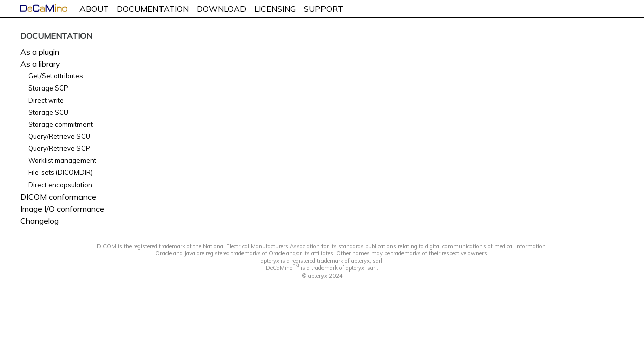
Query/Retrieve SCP (59, 148)
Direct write (46, 100)
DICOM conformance (58, 197)
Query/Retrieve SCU (59, 136)
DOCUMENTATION (153, 9)
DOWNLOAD (221, 9)
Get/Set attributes (56, 76)
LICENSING (275, 9)
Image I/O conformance (62, 209)
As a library (40, 64)
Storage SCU (48, 112)
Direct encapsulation (60, 185)
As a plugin (40, 52)
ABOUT (94, 9)
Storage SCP (48, 88)
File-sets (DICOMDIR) (60, 172)
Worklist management (62, 160)
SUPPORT (324, 9)
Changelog (39, 221)
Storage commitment (60, 124)
